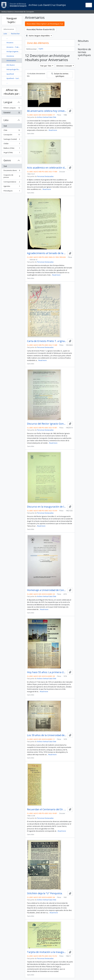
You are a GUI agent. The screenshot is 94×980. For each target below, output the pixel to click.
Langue (8, 102)
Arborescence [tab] (9, 29)
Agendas (12, 187)
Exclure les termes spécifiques (60, 75)
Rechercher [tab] (15, 34)
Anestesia (10, 56)
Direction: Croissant (64, 66)
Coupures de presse (12, 176)
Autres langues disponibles (38, 36)
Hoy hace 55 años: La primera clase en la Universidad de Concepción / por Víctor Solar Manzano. (47, 672)
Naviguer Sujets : (12, 20)
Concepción (12, 135)
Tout (5, 126)
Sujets (41, 49)
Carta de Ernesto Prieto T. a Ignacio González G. (47, 341)
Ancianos (10, 43)
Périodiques (12, 191)
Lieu (6, 120)
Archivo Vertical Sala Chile (47, 117)
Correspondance (12, 182)
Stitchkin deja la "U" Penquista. (45, 893)
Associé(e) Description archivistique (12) (45, 24)
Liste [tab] (5, 34)
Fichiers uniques (12, 108)
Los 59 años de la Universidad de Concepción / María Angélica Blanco (47, 735)
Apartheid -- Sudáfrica (15, 78)
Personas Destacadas (45, 176)
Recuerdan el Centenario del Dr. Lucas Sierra (47, 809)
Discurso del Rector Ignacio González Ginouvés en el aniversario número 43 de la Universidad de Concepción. (47, 424)
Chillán (12, 144)
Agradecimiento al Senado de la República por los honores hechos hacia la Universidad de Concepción (47, 253)
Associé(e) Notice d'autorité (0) (41, 29)
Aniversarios (11, 60)
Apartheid (10, 74)
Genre (7, 160)
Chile (12, 131)
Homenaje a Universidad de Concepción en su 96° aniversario (47, 590)
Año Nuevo (11, 65)
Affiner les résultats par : (12, 92)
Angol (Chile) (12, 153)
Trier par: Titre (46, 66)
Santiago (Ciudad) (12, 140)
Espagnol (12, 113)
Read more (53, 130)
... (7, 38)
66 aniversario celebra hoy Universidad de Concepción (47, 111)
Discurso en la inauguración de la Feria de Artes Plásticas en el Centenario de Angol (47, 507)
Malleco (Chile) (12, 149)
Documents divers (12, 171)
